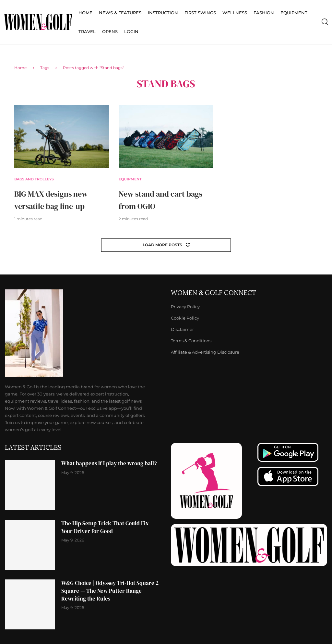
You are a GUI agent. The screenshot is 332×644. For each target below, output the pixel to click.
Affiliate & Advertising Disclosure (205, 352)
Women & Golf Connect (213, 293)
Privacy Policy (185, 307)
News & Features (120, 13)
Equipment (294, 13)
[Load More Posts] (166, 245)
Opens (110, 31)
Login (131, 31)
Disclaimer (182, 329)
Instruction (163, 13)
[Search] (325, 22)
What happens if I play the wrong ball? (109, 463)
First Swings (200, 13)
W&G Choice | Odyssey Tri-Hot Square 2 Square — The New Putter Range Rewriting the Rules (110, 591)
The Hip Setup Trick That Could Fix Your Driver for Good (105, 527)
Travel (87, 31)
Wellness (235, 13)
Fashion (264, 13)
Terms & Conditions (191, 341)
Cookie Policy (185, 318)
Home (85, 13)
